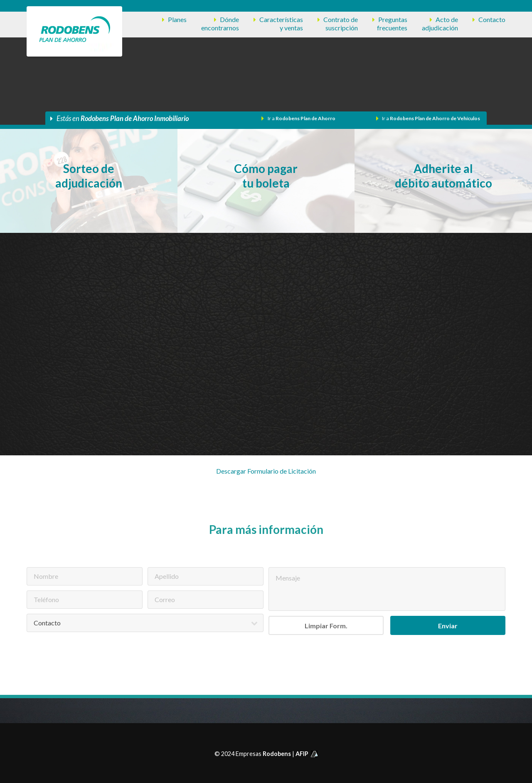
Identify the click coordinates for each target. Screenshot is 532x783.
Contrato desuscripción (341, 23)
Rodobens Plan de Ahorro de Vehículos (435, 118)
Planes (177, 19)
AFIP (307, 754)
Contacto (492, 19)
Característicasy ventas (281, 23)
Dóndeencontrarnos (220, 23)
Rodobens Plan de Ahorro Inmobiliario (135, 119)
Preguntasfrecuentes (392, 23)
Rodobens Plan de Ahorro (305, 118)
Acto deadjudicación (440, 23)
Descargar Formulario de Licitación (266, 471)
